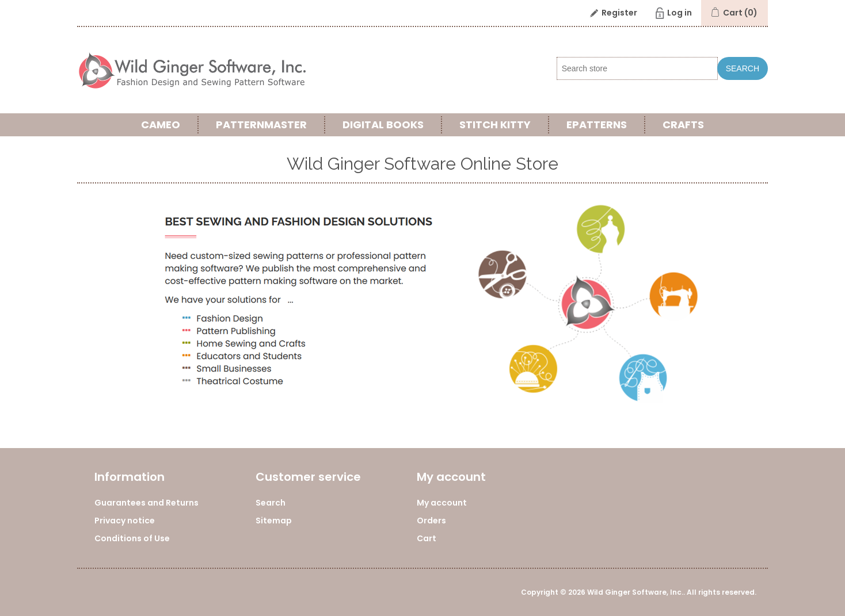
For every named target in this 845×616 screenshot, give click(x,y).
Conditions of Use (132, 538)
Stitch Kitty (495, 125)
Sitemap (274, 521)
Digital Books (383, 125)
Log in (680, 13)
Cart (427, 538)
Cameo (161, 125)
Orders (431, 521)
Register (619, 13)
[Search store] (637, 68)
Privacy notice (125, 521)
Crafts (683, 125)
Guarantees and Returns (146, 503)
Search (743, 68)
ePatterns (597, 125)
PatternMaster (261, 125)
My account (442, 503)
